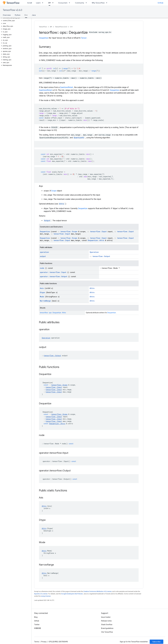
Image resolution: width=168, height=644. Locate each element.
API (51, 27)
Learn (38, 3)
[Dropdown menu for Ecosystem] (70, 3)
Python (18, 15)
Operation (94, 252)
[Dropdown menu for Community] (87, 3)
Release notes (106, 621)
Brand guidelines (107, 628)
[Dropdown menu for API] (54, 3)
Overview (7, 15)
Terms (37, 642)
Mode (42, 297)
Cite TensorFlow (107, 632)
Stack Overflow (107, 625)
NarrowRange (46, 301)
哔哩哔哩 (37, 628)
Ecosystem (63, 3)
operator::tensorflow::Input (54, 272)
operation (44, 252)
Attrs (62, 204)
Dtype (43, 292)
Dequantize (44, 38)
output (43, 256)
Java (34, 15)
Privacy (44, 642)
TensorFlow (43, 27)
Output (48, 221)
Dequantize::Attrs (96, 240)
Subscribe (157, 642)
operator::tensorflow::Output (54, 276)
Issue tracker (106, 617)
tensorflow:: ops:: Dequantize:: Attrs (53, 313)
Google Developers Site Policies (72, 594)
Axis (42, 288)
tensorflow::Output (101, 256)
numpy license (46, 596)
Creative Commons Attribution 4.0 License (97, 591)
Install (30, 3)
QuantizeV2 (79, 138)
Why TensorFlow (98, 3)
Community (80, 3)
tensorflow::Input (99, 231)
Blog (36, 617)
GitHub (160, 3)
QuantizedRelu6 (67, 87)
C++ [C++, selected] (26, 15)
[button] (15, 18)
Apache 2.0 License (41, 594)
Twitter (37, 625)
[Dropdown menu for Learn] (43, 3)
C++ (71, 27)
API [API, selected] (49, 3)
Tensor (84, 38)
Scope (54, 191)
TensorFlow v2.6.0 (12, 10)
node (42, 268)
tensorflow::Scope (69, 231)
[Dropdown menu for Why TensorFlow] (107, 3)
